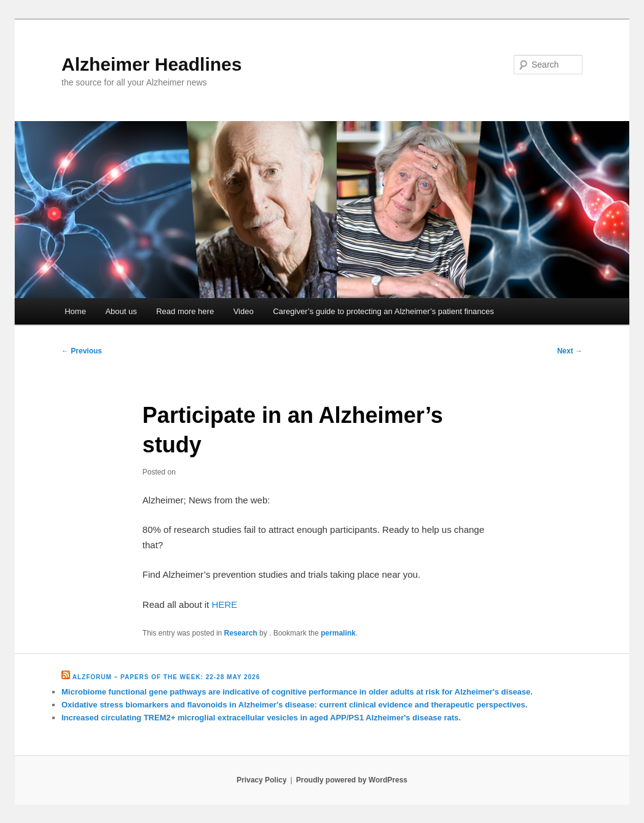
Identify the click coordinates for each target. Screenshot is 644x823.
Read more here (185, 311)
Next (570, 351)
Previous (82, 351)
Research (241, 633)
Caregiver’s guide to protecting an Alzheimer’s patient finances (383, 311)
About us (121, 311)
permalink (338, 633)
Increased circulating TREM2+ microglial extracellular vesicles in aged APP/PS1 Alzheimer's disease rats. (261, 718)
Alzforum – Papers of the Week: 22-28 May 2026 (166, 677)
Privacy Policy (261, 780)
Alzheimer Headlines (151, 64)
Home (75, 311)
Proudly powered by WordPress (352, 780)
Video (244, 311)
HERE (224, 604)
